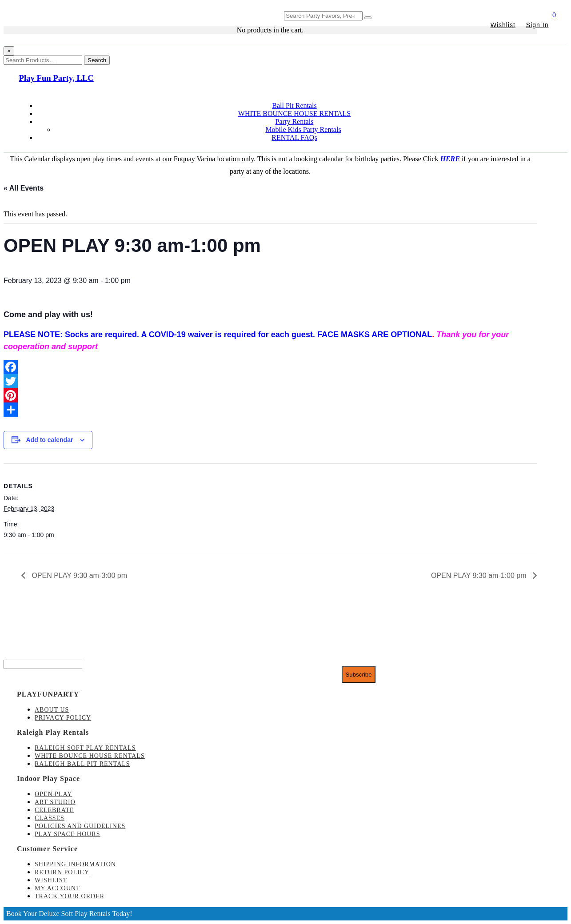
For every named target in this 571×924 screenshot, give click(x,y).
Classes (50, 818)
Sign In (537, 25)
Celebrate (54, 810)
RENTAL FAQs (294, 137)
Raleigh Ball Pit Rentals (82, 764)
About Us (52, 710)
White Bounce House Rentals (90, 756)
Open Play (53, 794)
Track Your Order (70, 896)
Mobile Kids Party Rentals (303, 129)
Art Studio (55, 802)
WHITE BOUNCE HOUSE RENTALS (294, 114)
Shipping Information (75, 864)
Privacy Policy (63, 718)
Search (97, 60)
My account (57, 888)
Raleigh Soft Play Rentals (85, 748)
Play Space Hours (68, 834)
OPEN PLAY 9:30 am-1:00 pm (480, 576)
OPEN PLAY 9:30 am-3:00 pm (78, 576)
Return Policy (62, 872)
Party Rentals (295, 121)
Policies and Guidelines (80, 826)
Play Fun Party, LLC (56, 78)
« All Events (24, 188)
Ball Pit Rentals (294, 106)
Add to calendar (50, 440)
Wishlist (503, 25)
